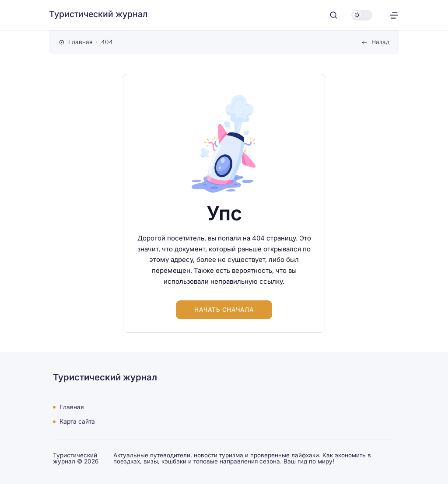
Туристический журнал (98, 14)
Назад (380, 42)
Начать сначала (224, 310)
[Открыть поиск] (334, 15)
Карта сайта (77, 421)
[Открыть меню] (394, 15)
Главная (72, 407)
